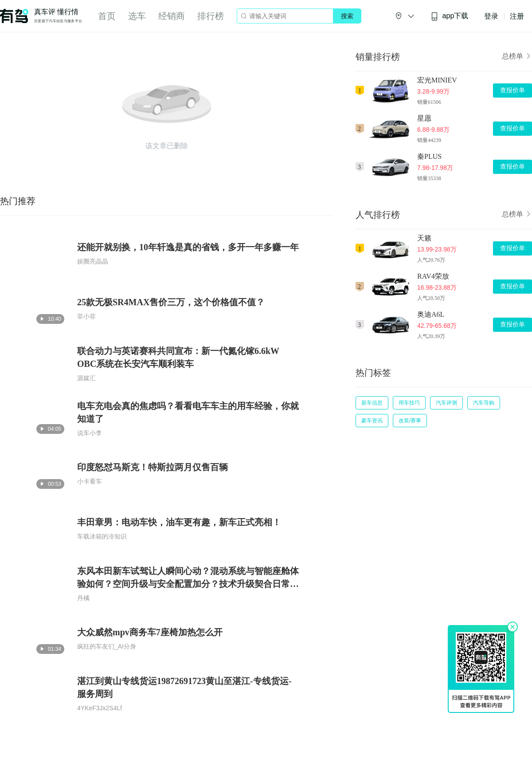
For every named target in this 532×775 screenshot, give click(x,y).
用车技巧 (409, 403)
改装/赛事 (410, 421)
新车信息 (372, 403)
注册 (517, 16)
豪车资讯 (372, 421)
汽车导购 (484, 403)
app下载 (450, 16)
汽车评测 (446, 403)
